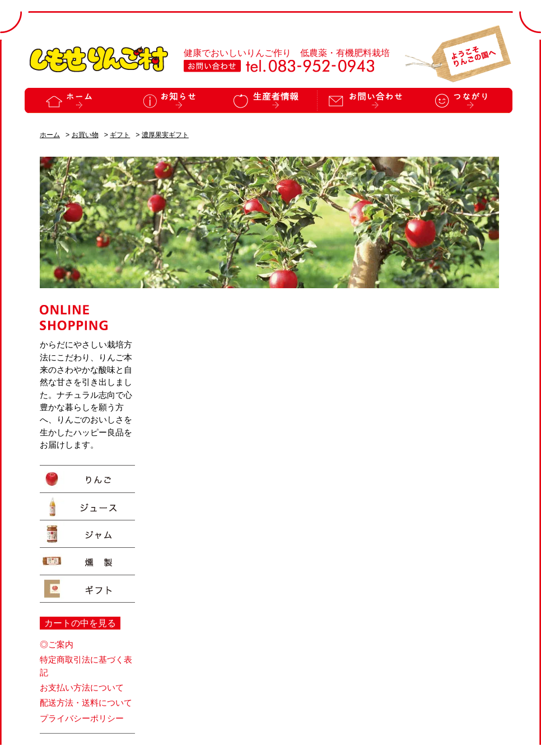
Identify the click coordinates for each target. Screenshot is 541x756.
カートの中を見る (80, 623)
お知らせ (171, 100)
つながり (464, 100)
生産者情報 (268, 100)
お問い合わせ (366, 100)
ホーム (73, 100)
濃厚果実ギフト (165, 135)
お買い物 (85, 135)
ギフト (120, 135)
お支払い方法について (82, 688)
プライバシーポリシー (82, 719)
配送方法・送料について (86, 703)
